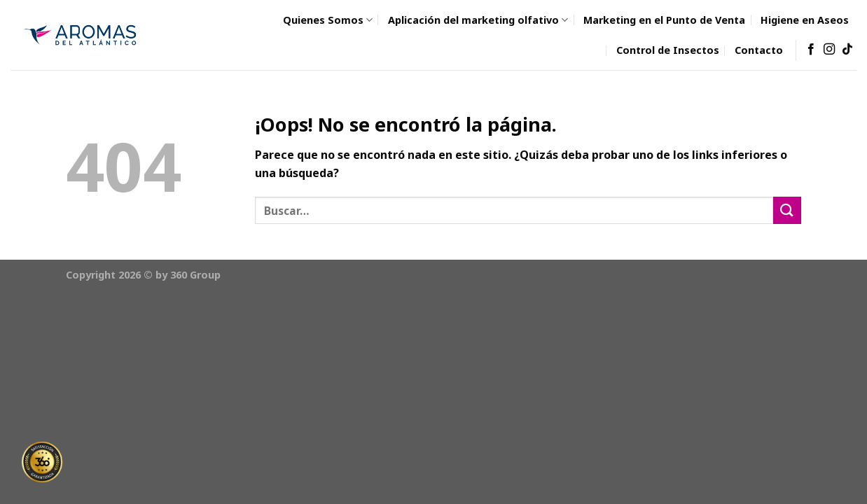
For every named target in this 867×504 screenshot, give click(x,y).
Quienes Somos (328, 20)
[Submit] (787, 210)
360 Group (195, 275)
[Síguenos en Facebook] (811, 50)
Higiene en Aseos (805, 20)
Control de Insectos (668, 50)
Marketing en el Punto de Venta (664, 20)
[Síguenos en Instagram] (829, 50)
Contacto (759, 50)
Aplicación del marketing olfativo (478, 20)
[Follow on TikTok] (847, 50)
